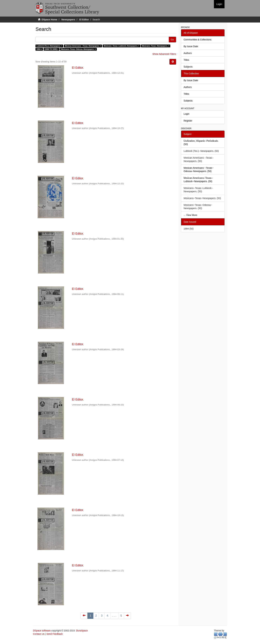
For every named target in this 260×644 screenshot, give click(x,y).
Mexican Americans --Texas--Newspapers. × (83, 46)
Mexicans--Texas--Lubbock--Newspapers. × (121, 46)
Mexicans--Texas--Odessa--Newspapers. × (79, 49)
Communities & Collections (198, 40)
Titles (186, 60)
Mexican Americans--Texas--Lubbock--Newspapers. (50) (198, 180)
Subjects (188, 67)
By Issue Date (191, 46)
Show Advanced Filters (164, 54)
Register (188, 121)
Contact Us (39, 634)
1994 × (39, 49)
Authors (188, 53)
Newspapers (68, 20)
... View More (190, 215)
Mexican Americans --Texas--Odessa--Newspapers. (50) (199, 170)
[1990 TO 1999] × (51, 49)
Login (187, 114)
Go (172, 40)
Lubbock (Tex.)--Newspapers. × (49, 46)
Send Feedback (55, 634)
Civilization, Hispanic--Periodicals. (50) (201, 143)
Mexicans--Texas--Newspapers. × (156, 46)
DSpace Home (49, 20)
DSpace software (42, 631)
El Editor (84, 20)
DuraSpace (82, 631)
